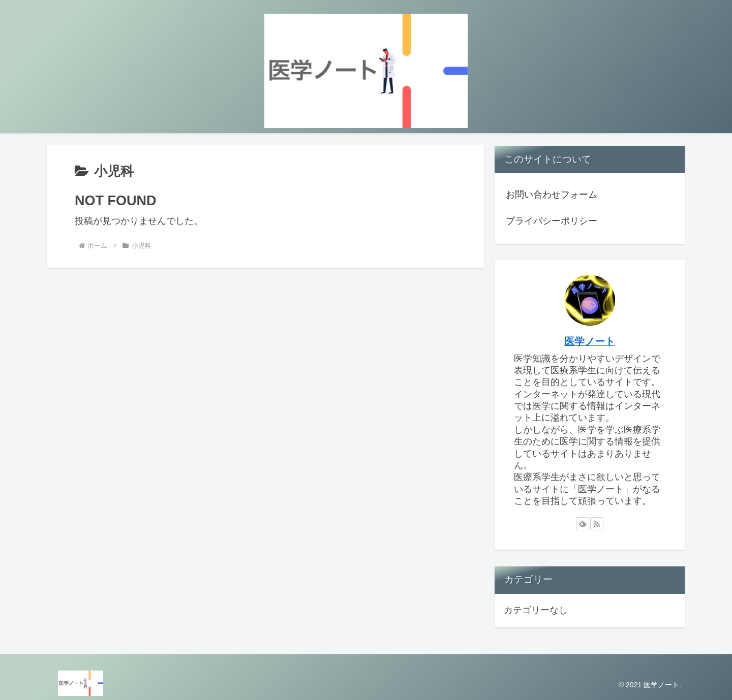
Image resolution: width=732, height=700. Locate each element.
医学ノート (590, 341)
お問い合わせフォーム (552, 195)
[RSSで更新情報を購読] (597, 524)
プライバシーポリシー (552, 221)
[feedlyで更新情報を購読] (583, 524)
